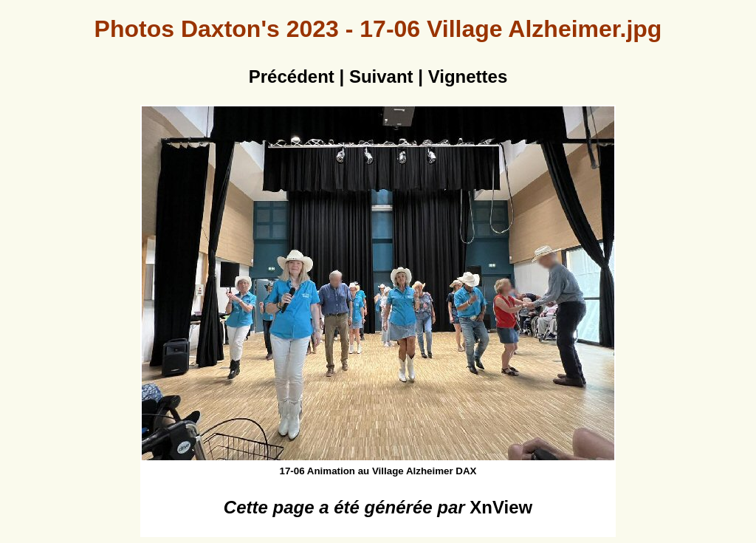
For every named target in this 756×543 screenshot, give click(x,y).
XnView (501, 507)
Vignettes (468, 76)
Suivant (381, 76)
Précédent (292, 76)
